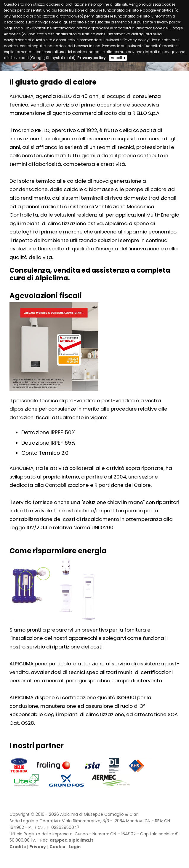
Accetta (118, 58)
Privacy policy (92, 58)
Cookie (57, 847)
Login (75, 847)
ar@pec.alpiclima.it (72, 840)
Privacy (38, 847)
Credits (18, 847)
